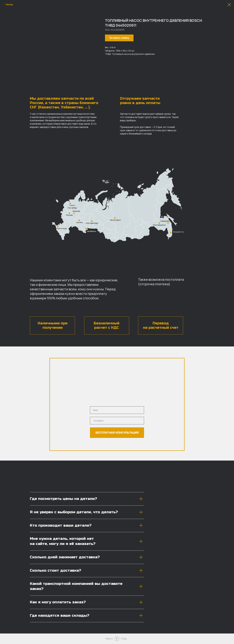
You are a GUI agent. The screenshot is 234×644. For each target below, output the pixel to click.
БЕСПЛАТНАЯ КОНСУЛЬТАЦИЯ (117, 433)
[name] (117, 410)
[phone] (117, 421)
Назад (9, 5)
